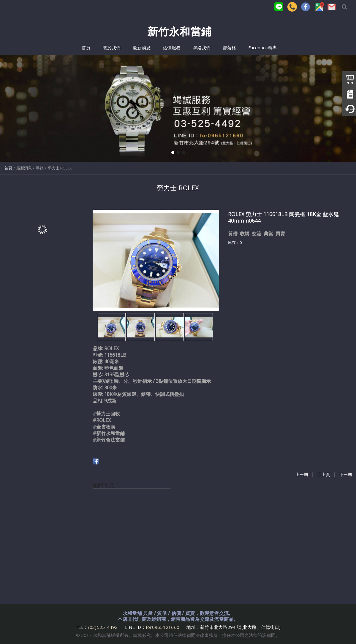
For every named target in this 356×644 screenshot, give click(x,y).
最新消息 (24, 168)
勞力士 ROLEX (60, 168)
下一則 (346, 475)
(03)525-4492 (104, 627)
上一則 (302, 475)
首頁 (8, 168)
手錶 (40, 168)
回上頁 (324, 475)
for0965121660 (163, 627)
